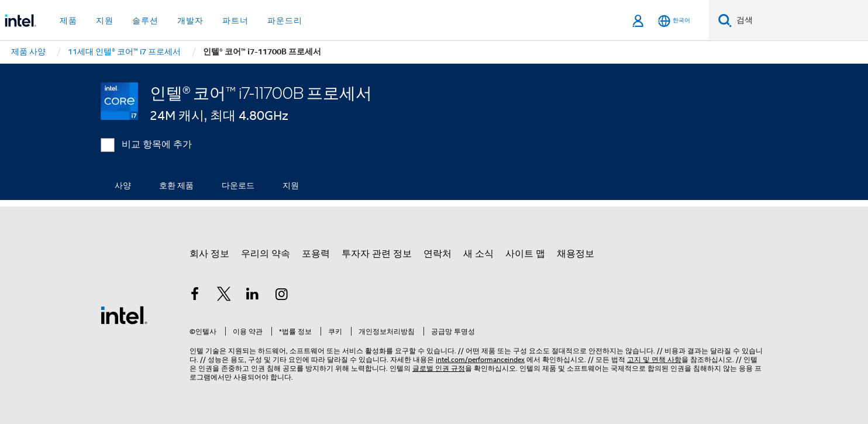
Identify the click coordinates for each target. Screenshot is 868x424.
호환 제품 (176, 185)
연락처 (438, 254)
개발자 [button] (190, 20)
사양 (123, 185)
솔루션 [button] (145, 20)
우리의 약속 (266, 254)
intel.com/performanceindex (480, 359)
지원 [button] (105, 20)
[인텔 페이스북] (195, 296)
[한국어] (674, 21)
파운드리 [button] (285, 20)
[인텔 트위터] (224, 296)
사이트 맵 (525, 254)
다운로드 (238, 185)
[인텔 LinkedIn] (253, 296)
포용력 (316, 254)
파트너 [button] (235, 20)
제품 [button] (68, 20)
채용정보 (576, 254)
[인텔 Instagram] (282, 296)
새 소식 (478, 254)
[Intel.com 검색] (800, 20)
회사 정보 (209, 254)
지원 (291, 185)
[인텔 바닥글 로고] (124, 315)
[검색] (725, 20)
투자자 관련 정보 (377, 254)
